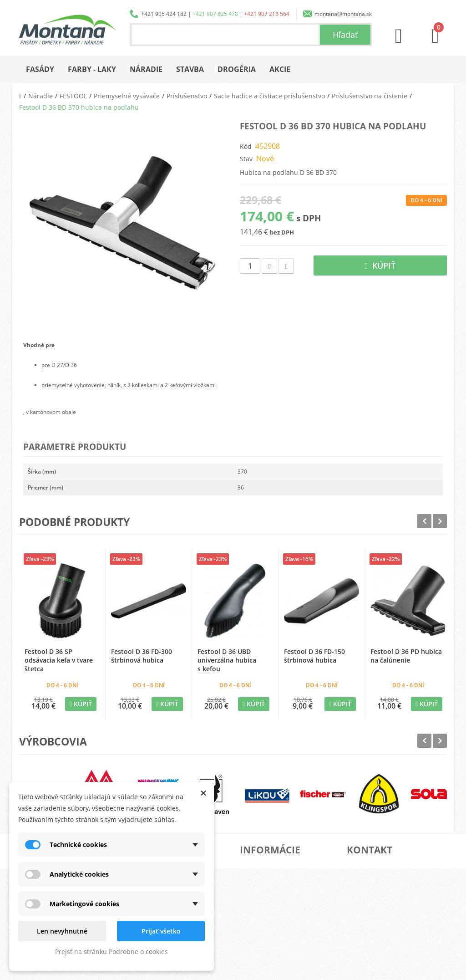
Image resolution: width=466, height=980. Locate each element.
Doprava (262, 896)
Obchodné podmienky (279, 910)
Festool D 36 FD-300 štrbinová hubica (142, 656)
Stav (246, 159)
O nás (258, 866)
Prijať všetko (161, 931)
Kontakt (261, 939)
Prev (424, 521)
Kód (246, 146)
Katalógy (262, 881)
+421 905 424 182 (164, 14)
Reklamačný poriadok (278, 925)
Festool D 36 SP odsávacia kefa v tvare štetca (59, 660)
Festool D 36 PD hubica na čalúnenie (406, 656)
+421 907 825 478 (215, 14)
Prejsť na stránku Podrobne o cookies (111, 952)
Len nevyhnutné (62, 931)
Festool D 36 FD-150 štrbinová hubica (314, 656)
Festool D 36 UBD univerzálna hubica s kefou (227, 660)
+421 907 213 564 (267, 14)
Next (440, 521)
